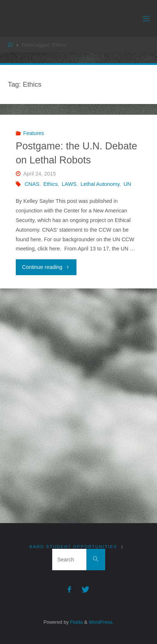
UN (127, 184)
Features (34, 133)
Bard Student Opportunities (73, 547)
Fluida (76, 622)
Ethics (51, 184)
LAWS (69, 184)
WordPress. (101, 622)
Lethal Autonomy (100, 184)
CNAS (32, 184)
